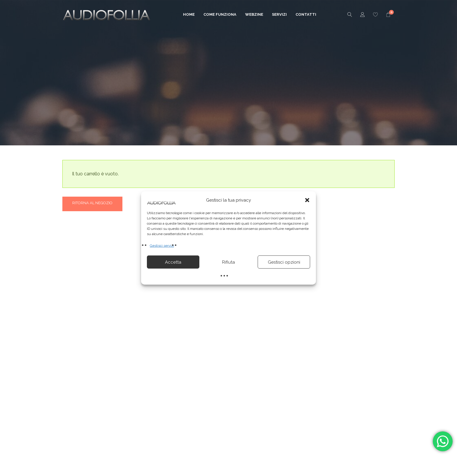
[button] (307, 200)
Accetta (173, 262)
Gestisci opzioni (284, 262)
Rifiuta (228, 262)
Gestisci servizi (162, 246)
